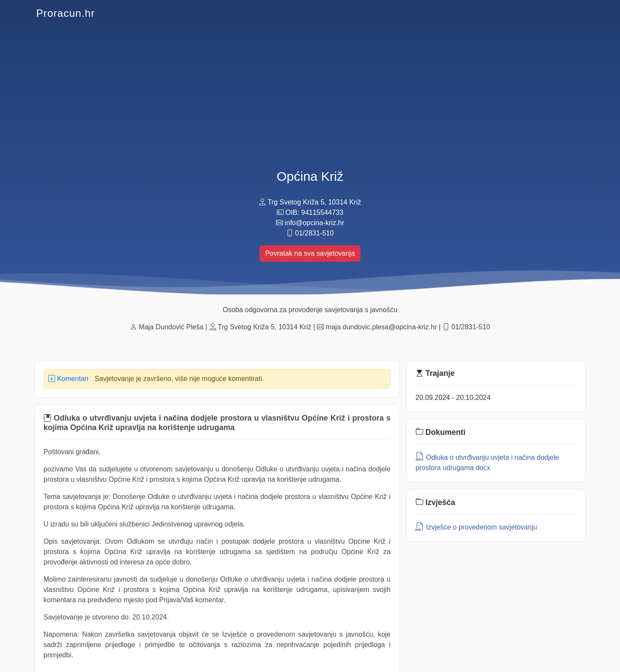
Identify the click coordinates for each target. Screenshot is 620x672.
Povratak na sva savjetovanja (310, 253)
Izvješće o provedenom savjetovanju (476, 527)
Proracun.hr (65, 13)
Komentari (68, 379)
